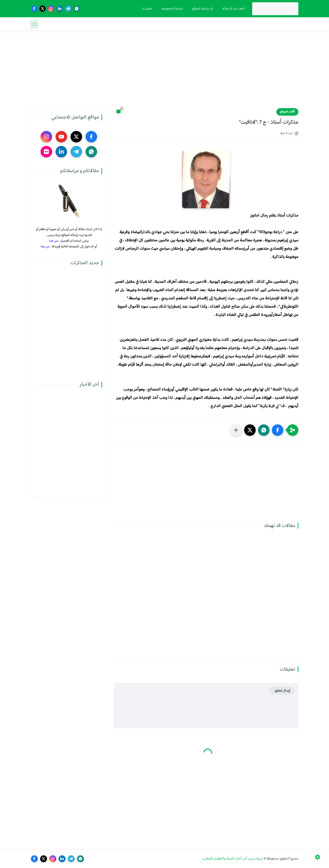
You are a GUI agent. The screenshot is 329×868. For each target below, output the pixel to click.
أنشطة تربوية (175, 24)
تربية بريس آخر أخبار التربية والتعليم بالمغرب (233, 859)
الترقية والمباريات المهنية (206, 24)
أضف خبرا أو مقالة (233, 9)
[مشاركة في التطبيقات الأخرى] (236, 430)
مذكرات (272, 24)
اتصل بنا (147, 9)
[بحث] (34, 24)
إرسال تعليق (282, 691)
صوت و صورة (153, 24)
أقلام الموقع (287, 112)
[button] (278, 430)
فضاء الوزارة (290, 24)
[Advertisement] (165, 72)
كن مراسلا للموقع (202, 9)
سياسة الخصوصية (172, 9)
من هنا (54, 241)
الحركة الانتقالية (238, 24)
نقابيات (258, 24)
